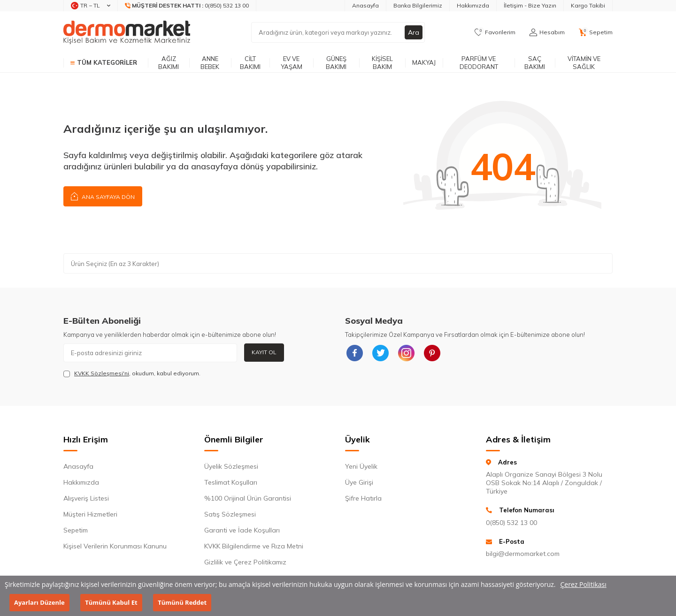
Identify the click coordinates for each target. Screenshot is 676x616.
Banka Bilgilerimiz (418, 5)
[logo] (127, 32)
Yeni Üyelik (361, 466)
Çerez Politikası (584, 584)
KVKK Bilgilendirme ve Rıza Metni (254, 546)
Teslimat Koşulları (231, 482)
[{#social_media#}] (354, 353)
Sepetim (76, 530)
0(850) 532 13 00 (511, 523)
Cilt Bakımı (250, 63)
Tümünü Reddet (182, 602)
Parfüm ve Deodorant (479, 63)
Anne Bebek (210, 63)
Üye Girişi (359, 482)
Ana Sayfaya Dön (103, 196)
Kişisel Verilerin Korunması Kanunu (115, 546)
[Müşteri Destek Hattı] (187, 6)
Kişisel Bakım (382, 63)
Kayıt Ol (264, 352)
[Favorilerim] (495, 32)
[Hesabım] (547, 32)
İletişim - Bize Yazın (530, 5)
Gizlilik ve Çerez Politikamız (245, 562)
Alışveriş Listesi (86, 498)
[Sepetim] (596, 32)
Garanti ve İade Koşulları (242, 530)
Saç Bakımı (535, 63)
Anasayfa (365, 5)
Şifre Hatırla (363, 498)
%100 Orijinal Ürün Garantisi (248, 498)
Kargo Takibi (588, 5)
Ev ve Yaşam (292, 63)
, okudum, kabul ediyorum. (132, 373)
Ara (414, 32)
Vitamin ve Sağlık (584, 63)
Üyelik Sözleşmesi (231, 466)
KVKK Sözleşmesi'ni (102, 373)
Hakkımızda (473, 5)
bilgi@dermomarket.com (523, 554)
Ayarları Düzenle (39, 602)
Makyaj (424, 62)
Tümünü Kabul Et (111, 602)
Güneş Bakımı (336, 63)
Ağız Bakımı (169, 63)
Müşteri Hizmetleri (90, 514)
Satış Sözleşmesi (230, 514)
